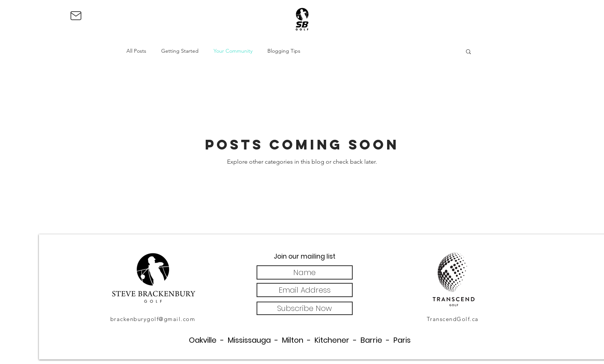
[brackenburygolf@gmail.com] (154, 319)
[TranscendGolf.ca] (453, 319)
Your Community (233, 51)
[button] (468, 52)
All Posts (136, 51)
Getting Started (180, 51)
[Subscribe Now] (305, 308)
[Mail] (76, 16)
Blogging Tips (284, 51)
